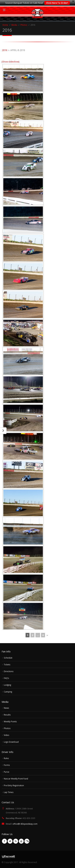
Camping (8, 692)
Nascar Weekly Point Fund (16, 779)
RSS (16, 841)
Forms (7, 765)
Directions (9, 671)
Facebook (4, 841)
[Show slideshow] (10, 62)
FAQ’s (6, 678)
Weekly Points (10, 721)
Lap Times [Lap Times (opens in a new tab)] (9, 792)
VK (27, 841)
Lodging (7, 685)
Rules (6, 758)
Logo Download (11, 742)
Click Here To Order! (57, 3)
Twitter (10, 841)
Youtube (21, 841)
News (6, 708)
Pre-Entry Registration (14, 785)
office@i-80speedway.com (25, 824)
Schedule (8, 658)
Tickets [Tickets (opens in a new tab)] (7, 664)
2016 (5, 50)
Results (7, 715)
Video (7, 735)
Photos (7, 728)
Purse (7, 772)
